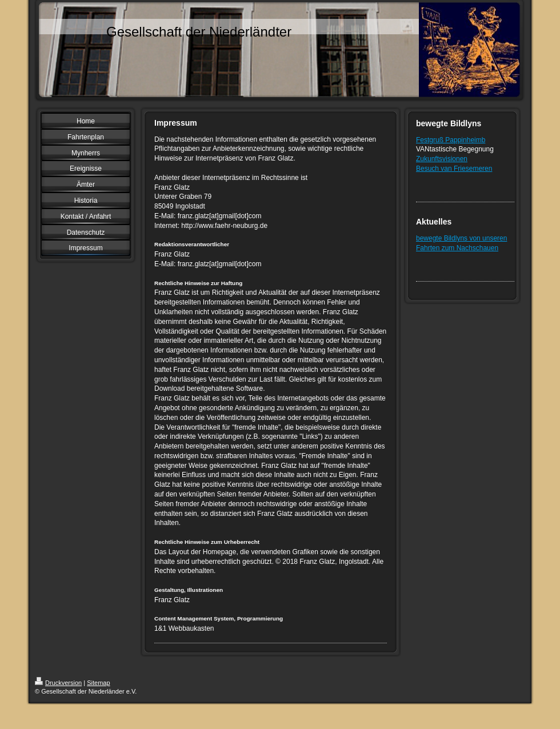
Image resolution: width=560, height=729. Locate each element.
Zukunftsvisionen (442, 159)
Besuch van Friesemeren (454, 169)
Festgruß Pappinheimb (451, 140)
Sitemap (98, 683)
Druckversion (58, 683)
